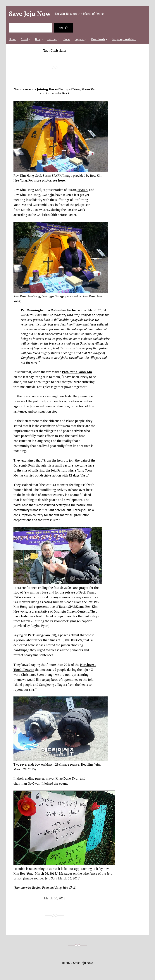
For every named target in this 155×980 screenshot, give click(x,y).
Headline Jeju (90, 764)
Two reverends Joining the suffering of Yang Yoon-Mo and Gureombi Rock (55, 91)
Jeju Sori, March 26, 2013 (62, 878)
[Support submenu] (86, 39)
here (61, 180)
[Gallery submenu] (58, 39)
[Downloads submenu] (107, 39)
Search (63, 28)
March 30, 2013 (55, 898)
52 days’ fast (78, 475)
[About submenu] (30, 39)
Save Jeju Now (30, 13)
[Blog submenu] (42, 39)
